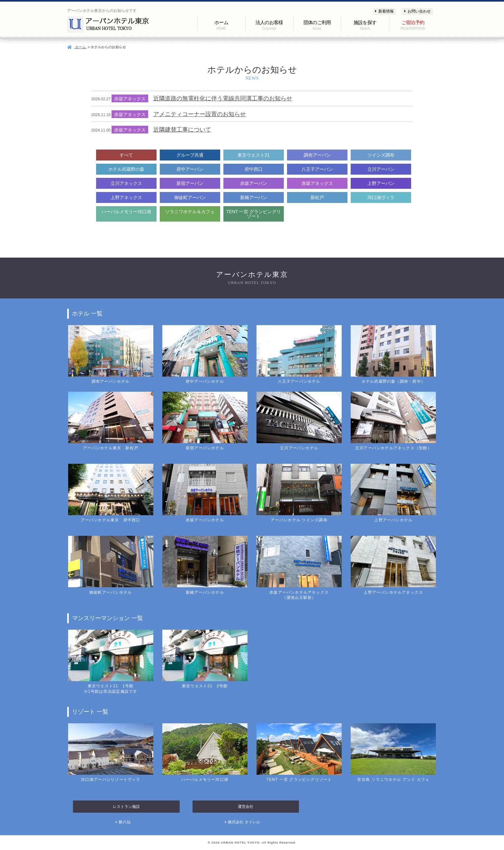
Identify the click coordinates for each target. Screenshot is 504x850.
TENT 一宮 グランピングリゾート (254, 214)
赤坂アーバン (254, 183)
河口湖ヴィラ (381, 197)
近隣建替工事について (182, 130)
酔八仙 (125, 822)
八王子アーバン (317, 169)
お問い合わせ (418, 11)
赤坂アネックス (317, 183)
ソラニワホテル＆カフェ (190, 212)
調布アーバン (317, 155)
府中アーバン (190, 169)
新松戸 (317, 197)
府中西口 (254, 169)
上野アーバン (381, 183)
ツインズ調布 (381, 155)
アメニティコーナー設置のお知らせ (200, 114)
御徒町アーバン (190, 197)
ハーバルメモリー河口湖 (126, 212)
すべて (126, 155)
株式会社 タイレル (244, 822)
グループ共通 (190, 155)
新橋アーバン (254, 197)
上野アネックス (126, 197)
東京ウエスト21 (254, 155)
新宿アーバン (190, 183)
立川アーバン (381, 169)
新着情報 (384, 11)
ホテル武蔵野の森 (126, 169)
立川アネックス (126, 183)
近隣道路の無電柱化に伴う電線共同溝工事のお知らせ (223, 98)
